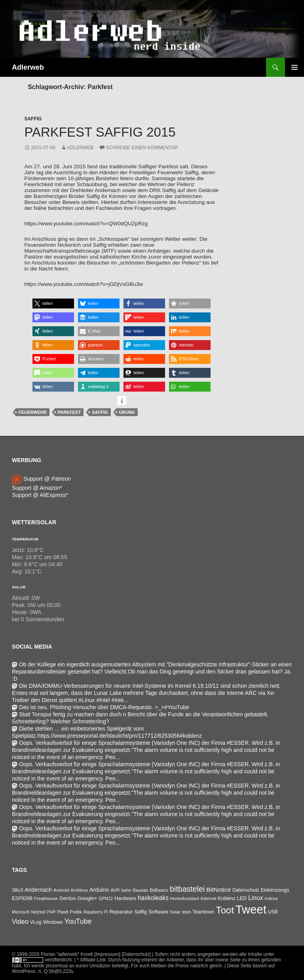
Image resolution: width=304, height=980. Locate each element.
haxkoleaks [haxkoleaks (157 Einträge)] (153, 898)
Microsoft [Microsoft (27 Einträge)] (21, 912)
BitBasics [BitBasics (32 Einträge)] (159, 890)
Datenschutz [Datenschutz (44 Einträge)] (246, 890)
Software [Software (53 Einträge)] (158, 912)
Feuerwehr (33, 412)
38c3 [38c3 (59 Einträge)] (17, 890)
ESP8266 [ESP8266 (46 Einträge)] (22, 898)
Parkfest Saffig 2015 (100, 132)
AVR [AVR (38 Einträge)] (115, 890)
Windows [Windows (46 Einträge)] (53, 922)
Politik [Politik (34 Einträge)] (76, 912)
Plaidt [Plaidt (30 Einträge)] (63, 912)
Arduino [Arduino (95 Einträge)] (99, 890)
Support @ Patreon (41, 479)
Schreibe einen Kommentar (142, 148)
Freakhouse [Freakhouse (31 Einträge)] (46, 898)
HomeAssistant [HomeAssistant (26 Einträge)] (185, 898)
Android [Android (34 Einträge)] (61, 890)
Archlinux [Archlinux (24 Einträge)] (79, 890)
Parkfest (69, 412)
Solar (19, 587)
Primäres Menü (294, 67)
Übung (127, 412)
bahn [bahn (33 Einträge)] (126, 890)
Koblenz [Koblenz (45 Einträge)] (226, 898)
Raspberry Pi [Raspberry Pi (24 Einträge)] (96, 912)
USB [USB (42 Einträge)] (273, 912)
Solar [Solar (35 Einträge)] (175, 912)
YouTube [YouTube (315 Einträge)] (78, 921)
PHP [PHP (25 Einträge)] (51, 912)
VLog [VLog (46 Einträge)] (36, 922)
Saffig (33, 119)
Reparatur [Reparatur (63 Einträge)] (121, 912)
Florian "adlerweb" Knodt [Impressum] (81, 954)
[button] (53, 304)
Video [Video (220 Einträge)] (20, 921)
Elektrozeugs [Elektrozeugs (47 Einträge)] (275, 890)
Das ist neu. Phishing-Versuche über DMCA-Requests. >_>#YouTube (101, 707)
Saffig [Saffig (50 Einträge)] (141, 912)
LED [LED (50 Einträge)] (242, 898)
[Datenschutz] (136, 954)
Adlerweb (28, 67)
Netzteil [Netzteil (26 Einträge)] (38, 912)
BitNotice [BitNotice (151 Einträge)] (218, 890)
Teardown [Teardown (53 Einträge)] (203, 912)
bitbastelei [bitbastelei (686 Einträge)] (187, 889)
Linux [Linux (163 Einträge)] (256, 898)
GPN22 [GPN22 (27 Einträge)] (106, 898)
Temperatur (25, 539)
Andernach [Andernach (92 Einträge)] (38, 890)
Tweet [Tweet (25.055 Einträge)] (251, 909)
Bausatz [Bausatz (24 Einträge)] (141, 890)
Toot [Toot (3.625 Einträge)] (225, 910)
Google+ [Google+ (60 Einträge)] (87, 898)
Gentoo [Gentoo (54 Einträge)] (68, 898)
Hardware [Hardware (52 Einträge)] (125, 898)
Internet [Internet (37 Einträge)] (209, 898)
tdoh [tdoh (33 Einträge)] (186, 912)
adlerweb (80, 148)
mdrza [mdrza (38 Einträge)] (271, 898)
